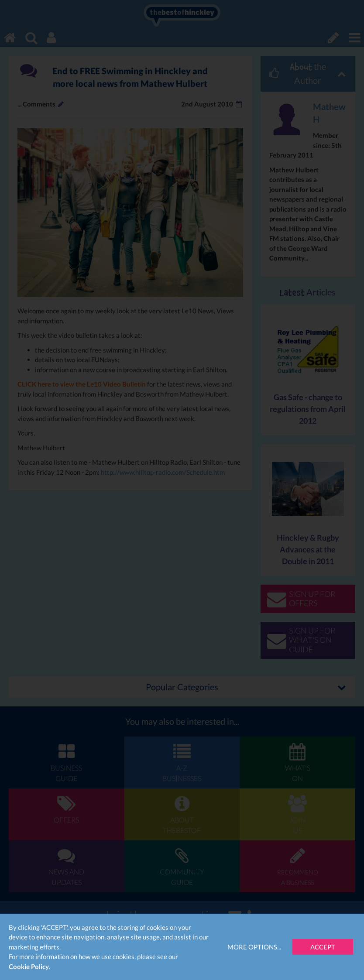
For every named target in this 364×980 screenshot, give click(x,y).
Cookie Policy (29, 966)
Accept (323, 947)
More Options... (254, 947)
